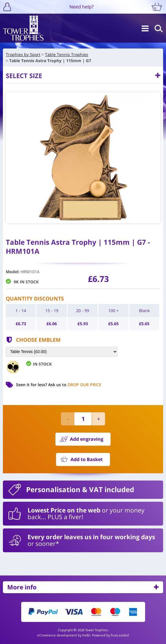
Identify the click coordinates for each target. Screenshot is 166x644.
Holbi (86, 635)
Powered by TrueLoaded (110, 635)
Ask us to (75, 385)
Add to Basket (87, 459)
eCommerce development (57, 635)
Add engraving (87, 439)
